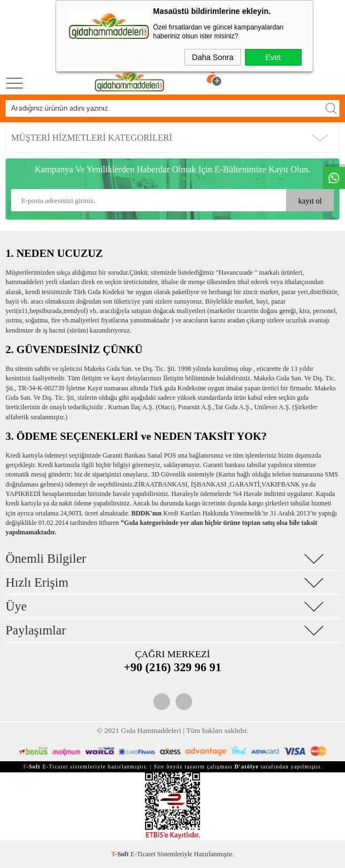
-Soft (121, 854)
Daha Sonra (213, 57)
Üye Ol (239, 68)
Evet (273, 57)
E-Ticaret (143, 854)
